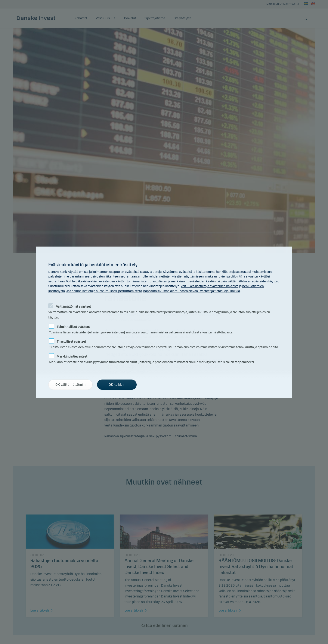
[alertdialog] (164, 322)
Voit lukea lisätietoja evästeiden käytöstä (210, 286)
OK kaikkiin (117, 385)
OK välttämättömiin (70, 385)
